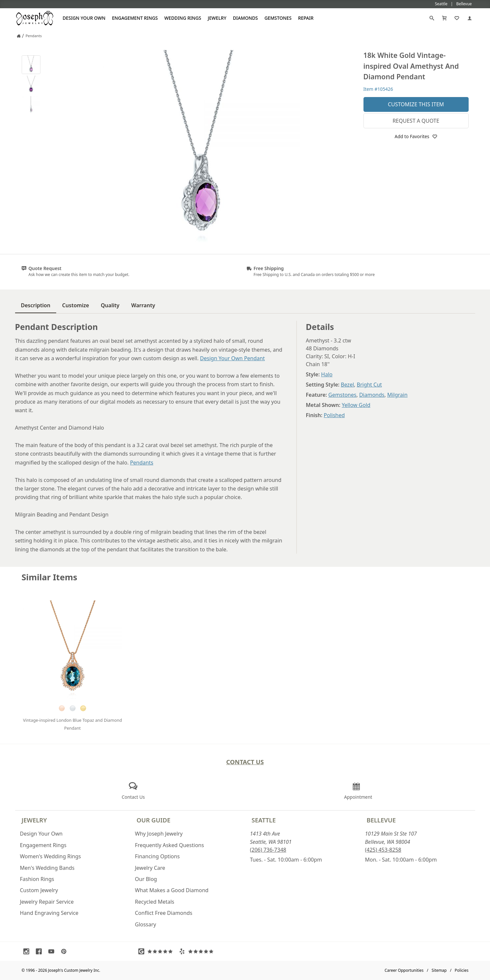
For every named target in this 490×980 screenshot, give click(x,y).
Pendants (142, 463)
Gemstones (278, 18)
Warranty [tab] (143, 305)
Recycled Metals (155, 902)
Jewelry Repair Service (47, 902)
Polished (334, 415)
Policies (462, 970)
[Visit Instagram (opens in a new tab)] (28, 951)
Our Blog (146, 879)
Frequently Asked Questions (170, 845)
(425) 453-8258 (383, 850)
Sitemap (439, 970)
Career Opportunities (404, 970)
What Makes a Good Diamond (172, 890)
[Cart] (444, 18)
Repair (306, 18)
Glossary (146, 924)
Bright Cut (370, 385)
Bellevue (381, 820)
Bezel (347, 385)
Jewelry (217, 18)
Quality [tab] (110, 305)
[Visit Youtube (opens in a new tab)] (53, 951)
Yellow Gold (356, 405)
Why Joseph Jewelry (159, 834)
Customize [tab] (76, 305)
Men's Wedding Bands (47, 868)
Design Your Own (84, 18)
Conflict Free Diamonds (164, 913)
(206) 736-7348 (268, 850)
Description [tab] (36, 305)
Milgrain (397, 395)
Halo (327, 374)
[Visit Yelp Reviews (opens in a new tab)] (198, 951)
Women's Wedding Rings (51, 856)
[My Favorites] (457, 18)
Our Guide (154, 820)
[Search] (432, 18)
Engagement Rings (135, 18)
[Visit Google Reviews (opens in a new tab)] (157, 951)
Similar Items (50, 577)
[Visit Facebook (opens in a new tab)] (40, 951)
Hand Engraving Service (49, 913)
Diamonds (245, 18)
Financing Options (157, 856)
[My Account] (470, 18)
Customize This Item (416, 104)
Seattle (264, 820)
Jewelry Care (150, 868)
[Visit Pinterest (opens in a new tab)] (65, 951)
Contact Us (245, 762)
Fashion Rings (37, 879)
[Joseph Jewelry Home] (19, 36)
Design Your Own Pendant (233, 358)
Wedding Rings (183, 18)
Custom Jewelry (39, 890)
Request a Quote (416, 121)
